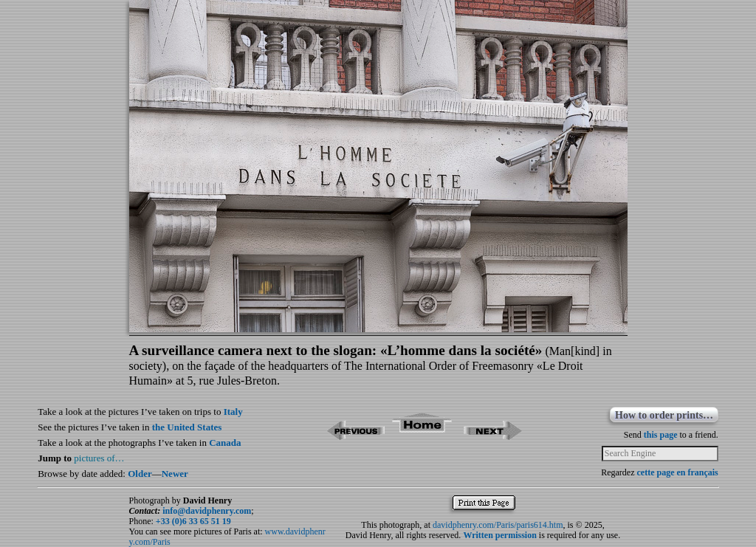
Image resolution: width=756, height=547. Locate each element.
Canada (225, 443)
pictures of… (99, 458)
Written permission (499, 535)
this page (661, 435)
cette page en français (677, 472)
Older (140, 474)
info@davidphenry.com (207, 511)
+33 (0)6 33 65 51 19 (193, 521)
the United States (187, 427)
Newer (175, 474)
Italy (233, 412)
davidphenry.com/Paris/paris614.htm (498, 525)
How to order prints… (664, 415)
